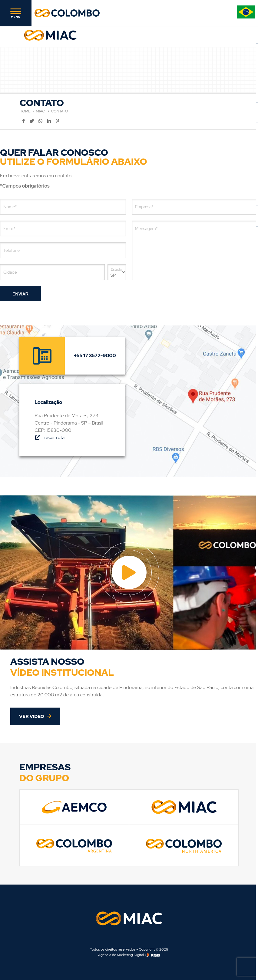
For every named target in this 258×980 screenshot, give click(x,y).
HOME (25, 111)
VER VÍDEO (35, 716)
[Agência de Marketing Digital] (153, 955)
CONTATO (60, 111)
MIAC (41, 111)
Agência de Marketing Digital (121, 955)
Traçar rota (50, 437)
